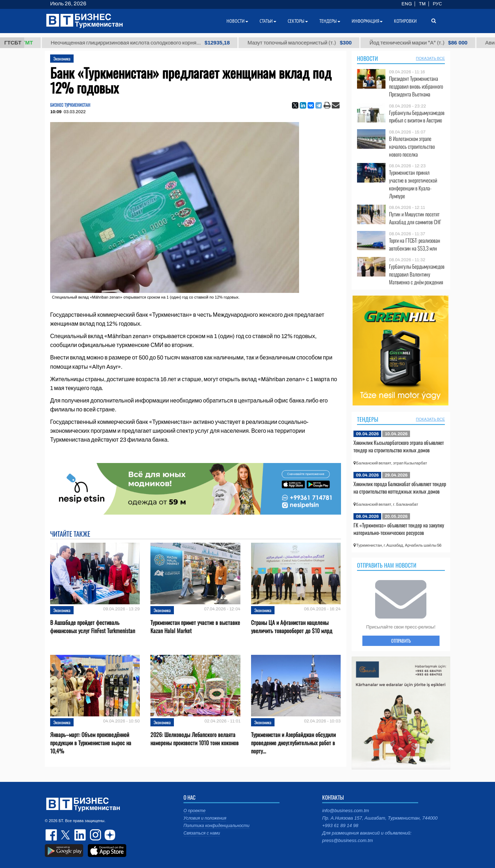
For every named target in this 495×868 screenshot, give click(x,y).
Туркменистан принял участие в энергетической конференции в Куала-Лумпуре (413, 184)
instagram (95, 835)
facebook (52, 835)
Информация (367, 21)
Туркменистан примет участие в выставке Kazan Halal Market (195, 627)
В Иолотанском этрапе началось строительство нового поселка (412, 146)
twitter (66, 835)
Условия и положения (205, 818)
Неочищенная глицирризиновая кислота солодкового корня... (160, 43)
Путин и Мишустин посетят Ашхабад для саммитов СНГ (415, 218)
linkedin (80, 835)
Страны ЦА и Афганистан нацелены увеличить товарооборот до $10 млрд (292, 627)
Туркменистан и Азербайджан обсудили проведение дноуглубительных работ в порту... (293, 743)
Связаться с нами (202, 833)
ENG (407, 4)
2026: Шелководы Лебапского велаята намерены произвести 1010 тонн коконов (195, 739)
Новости (368, 58)
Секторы (298, 21)
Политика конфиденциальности (217, 826)
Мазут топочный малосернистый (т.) (319, 43)
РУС (437, 4)
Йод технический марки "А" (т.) (438, 43)
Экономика (62, 59)
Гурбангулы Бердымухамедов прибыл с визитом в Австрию (417, 117)
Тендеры (368, 419)
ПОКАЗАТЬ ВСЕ (430, 58)
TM (422, 4)
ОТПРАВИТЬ (401, 641)
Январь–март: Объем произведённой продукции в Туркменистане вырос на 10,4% (91, 743)
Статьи (268, 21)
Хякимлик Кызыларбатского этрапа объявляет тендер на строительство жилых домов (399, 446)
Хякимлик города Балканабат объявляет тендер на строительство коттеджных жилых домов (400, 488)
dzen (109, 835)
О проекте (195, 811)
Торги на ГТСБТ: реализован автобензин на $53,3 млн (415, 244)
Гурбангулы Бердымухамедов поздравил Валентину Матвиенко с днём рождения (417, 274)
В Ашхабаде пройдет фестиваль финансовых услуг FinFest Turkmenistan (93, 627)
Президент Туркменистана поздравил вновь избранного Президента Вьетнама (416, 86)
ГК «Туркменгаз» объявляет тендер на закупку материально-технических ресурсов (399, 529)
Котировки (405, 21)
